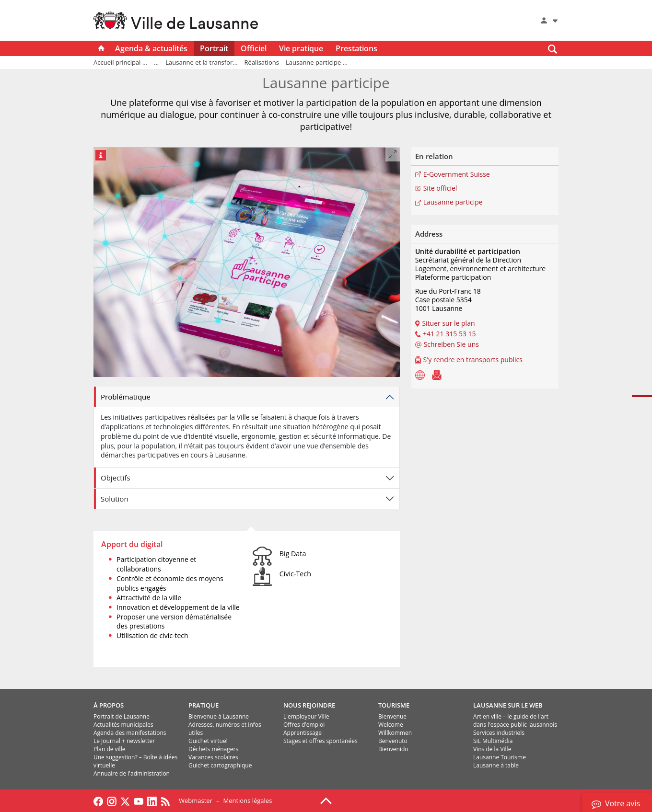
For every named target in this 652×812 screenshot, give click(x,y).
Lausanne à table (496, 765)
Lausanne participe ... (317, 62)
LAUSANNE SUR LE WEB (508, 705)
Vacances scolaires (213, 757)
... (156, 62)
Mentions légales (247, 801)
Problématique (126, 397)
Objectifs (116, 478)
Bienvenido (393, 749)
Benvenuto (393, 741)
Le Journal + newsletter (124, 741)
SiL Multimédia (493, 741)
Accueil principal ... (120, 62)
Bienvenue (392, 716)
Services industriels (499, 733)
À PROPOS (109, 705)
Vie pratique (301, 48)
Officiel (254, 48)
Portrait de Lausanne (122, 716)
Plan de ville (109, 749)
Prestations (356, 48)
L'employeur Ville (306, 716)
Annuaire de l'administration (132, 773)
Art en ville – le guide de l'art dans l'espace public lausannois (515, 721)
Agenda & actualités (151, 48)
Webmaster (196, 801)
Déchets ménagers (213, 749)
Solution (115, 499)
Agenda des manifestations (130, 733)
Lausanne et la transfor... (201, 62)
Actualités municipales (123, 725)
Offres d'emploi (304, 725)
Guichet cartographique (220, 765)
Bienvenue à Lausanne (219, 716)
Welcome (391, 725)
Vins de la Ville (492, 749)
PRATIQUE (204, 705)
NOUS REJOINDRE (309, 705)
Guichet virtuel (208, 741)
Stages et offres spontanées (320, 741)
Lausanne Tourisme (500, 757)
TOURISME (394, 705)
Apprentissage (303, 733)
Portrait (214, 48)
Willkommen (395, 733)
